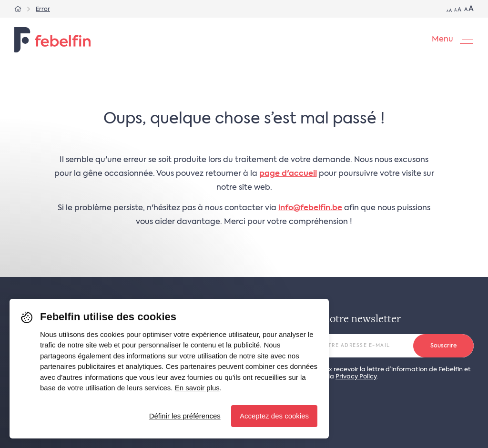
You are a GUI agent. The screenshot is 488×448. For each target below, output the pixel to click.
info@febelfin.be (310, 208)
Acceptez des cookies (274, 416)
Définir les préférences (185, 416)
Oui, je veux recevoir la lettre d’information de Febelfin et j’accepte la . (384, 373)
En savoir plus (197, 388)
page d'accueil (288, 174)
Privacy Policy (356, 377)
